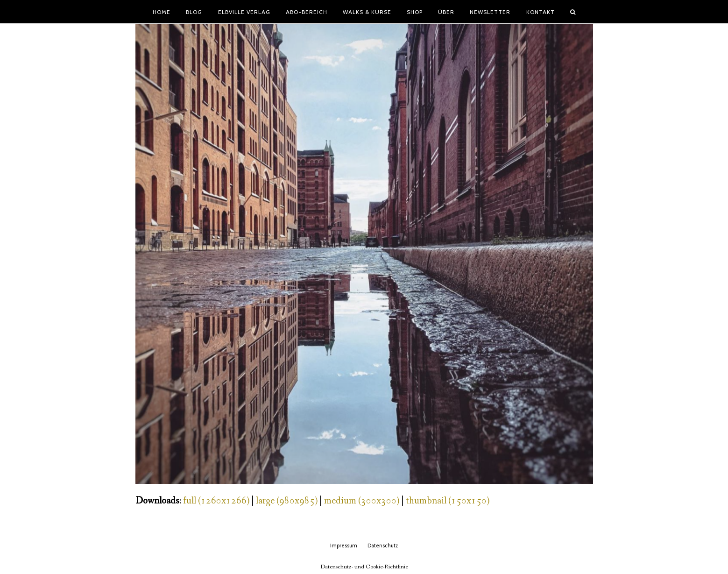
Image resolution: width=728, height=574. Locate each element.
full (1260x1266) (216, 501)
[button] (573, 12)
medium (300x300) (362, 501)
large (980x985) (287, 501)
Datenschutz (383, 546)
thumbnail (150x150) (448, 501)
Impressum (344, 546)
